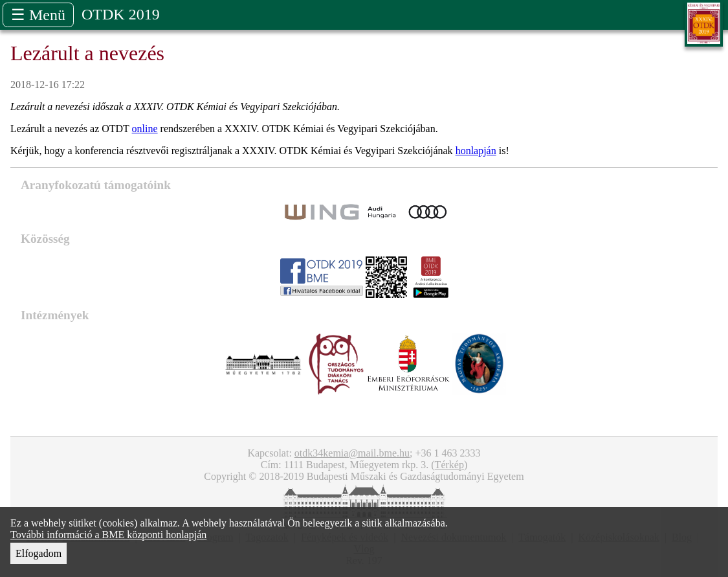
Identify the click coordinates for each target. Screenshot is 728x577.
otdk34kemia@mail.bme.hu (352, 453)
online (145, 129)
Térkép (449, 465)
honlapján (476, 151)
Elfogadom (39, 553)
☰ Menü (38, 15)
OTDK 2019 (121, 14)
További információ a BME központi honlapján (108, 535)
